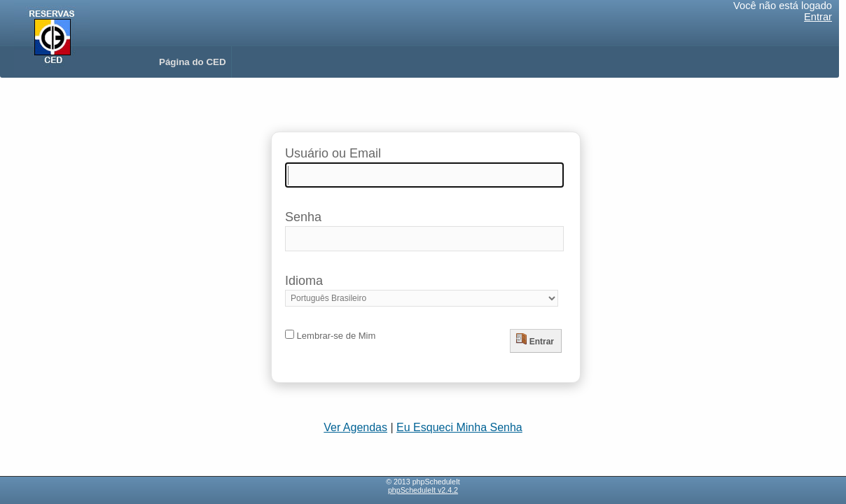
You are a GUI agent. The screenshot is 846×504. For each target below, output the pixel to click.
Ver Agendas (355, 427)
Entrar (818, 17)
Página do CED (193, 62)
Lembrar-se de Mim (330, 336)
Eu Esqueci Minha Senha (459, 427)
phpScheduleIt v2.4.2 (423, 490)
